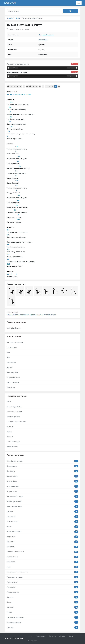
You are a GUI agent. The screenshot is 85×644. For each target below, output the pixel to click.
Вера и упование (42, 486)
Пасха (9, 315)
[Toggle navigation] (79, 3)
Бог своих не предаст (15, 342)
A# (14, 86)
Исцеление (42, 537)
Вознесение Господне (42, 496)
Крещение (42, 542)
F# (49, 86)
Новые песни (14, 337)
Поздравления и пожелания (42, 572)
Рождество (42, 587)
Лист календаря (13, 382)
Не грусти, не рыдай (14, 412)
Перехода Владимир (46, 35)
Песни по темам (15, 455)
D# (37, 86)
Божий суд (42, 471)
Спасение (42, 607)
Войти (71, 636)
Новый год (11, 387)
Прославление (35, 315)
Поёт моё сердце (13, 442)
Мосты (9, 432)
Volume (76, 68)
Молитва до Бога (13, 417)
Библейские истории (42, 461)
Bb (18, 86)
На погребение (42, 557)
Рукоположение (42, 592)
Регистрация (32, 641)
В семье (10, 437)
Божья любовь (42, 476)
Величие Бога (42, 481)
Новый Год (42, 562)
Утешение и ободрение (42, 617)
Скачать (75, 64)
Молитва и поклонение (42, 552)
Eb (40, 86)
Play (9, 68)
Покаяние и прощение (21, 315)
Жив (8, 352)
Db (30, 86)
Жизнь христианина (42, 532)
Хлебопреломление (49, 315)
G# (59, 86)
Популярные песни (17, 396)
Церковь (42, 627)
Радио (30, 636)
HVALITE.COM (10, 3)
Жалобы (62, 636)
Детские (42, 511)
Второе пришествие (42, 501)
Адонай (10, 367)
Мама (9, 402)
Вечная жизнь (42, 491)
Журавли (10, 427)
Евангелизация (42, 522)
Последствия (12, 347)
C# (27, 86)
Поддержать (40, 636)
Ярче (9, 357)
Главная (10, 18)
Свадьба (42, 597)
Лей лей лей (11, 362)
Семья (42, 602)
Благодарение (42, 466)
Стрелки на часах (13, 377)
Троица (42, 612)
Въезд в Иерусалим (42, 506)
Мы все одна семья (14, 407)
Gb (53, 86)
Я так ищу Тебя (12, 372)
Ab (8, 86)
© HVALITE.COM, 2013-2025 (15, 638)
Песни (18, 18)
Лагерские (42, 547)
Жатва (42, 527)
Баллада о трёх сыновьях (16, 422)
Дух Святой (42, 517)
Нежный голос (12, 447)
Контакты (52, 636)
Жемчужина (43, 40)
